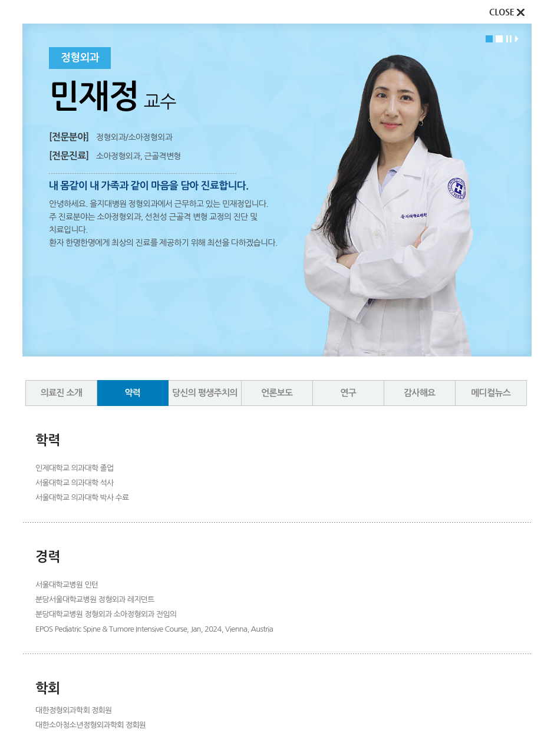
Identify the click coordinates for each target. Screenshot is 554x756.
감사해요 (420, 393)
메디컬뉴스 (491, 393)
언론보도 (277, 393)
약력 (133, 393)
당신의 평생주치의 (205, 393)
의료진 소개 (62, 393)
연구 (348, 393)
